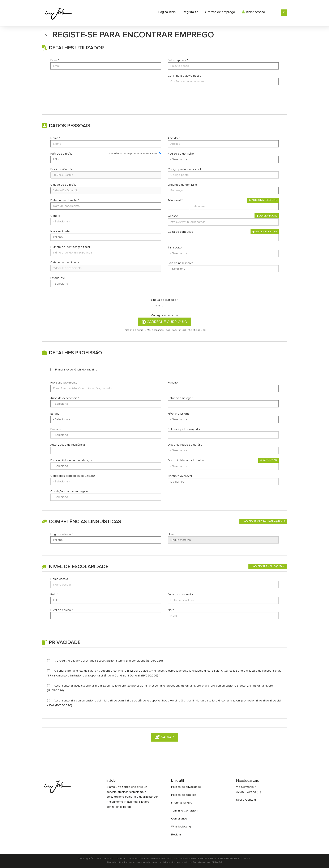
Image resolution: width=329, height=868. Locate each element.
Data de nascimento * (65, 200)
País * (54, 595)
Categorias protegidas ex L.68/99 (73, 476)
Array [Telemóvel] (179, 206)
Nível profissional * (180, 414)
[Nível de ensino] (106, 616)
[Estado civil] (106, 284)
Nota (171, 610)
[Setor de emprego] (223, 404)
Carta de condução (180, 232)
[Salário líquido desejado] (223, 435)
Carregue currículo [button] (164, 322)
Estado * (56, 414)
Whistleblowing (181, 827)
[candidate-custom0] (106, 268)
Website (173, 216)
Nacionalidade (60, 231)
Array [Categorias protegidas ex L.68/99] (106, 482)
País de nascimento (181, 263)
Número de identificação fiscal (70, 247)
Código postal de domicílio (185, 169)
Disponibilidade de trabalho (186, 460)
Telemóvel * (175, 200)
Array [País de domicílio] (106, 159)
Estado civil (58, 278)
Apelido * (174, 138)
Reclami (176, 835)
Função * (174, 383)
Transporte (175, 248)
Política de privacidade (186, 787)
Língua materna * (61, 534)
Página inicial (167, 12)
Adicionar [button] (268, 460)
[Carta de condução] (223, 238)
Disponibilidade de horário (185, 445)
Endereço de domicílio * (183, 185)
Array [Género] (106, 222)
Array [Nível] (223, 540)
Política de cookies (184, 795)
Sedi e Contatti (246, 800)
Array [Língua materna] (106, 540)
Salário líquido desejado (184, 429)
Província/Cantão (62, 169)
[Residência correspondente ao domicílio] (160, 153)
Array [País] (106, 600)
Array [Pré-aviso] (106, 435)
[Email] (106, 66)
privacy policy (80, 661)
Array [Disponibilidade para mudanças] (106, 466)
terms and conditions (132, 661)
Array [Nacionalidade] (106, 237)
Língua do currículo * (165, 300)
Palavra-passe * (178, 60)
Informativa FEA (181, 803)
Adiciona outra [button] (265, 232)
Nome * (55, 138)
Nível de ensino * (62, 610)
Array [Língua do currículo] (165, 306)
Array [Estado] (106, 419)
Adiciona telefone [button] (263, 200)
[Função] (223, 388)
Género (55, 216)
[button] (46, 35)
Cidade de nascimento (65, 263)
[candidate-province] (106, 175)
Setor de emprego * (181, 398)
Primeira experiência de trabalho (76, 370)
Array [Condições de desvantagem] (106, 497)
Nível (171, 534)
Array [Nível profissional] (223, 419)
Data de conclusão (180, 595)
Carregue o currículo (164, 315)
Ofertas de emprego (220, 12)
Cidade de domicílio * (64, 185)
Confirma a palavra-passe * (185, 76)
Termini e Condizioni (185, 811)
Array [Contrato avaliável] (223, 482)
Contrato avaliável (180, 476)
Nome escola (59, 579)
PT (284, 12)
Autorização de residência (68, 445)
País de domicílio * (62, 154)
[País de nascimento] (223, 269)
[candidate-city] (106, 190)
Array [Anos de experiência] (106, 404)
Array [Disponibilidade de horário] (223, 450)
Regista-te (191, 12)
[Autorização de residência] (106, 450)
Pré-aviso (56, 429)
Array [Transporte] (223, 253)
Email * (55, 60)
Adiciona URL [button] (267, 216)
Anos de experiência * (65, 398)
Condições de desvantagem (69, 491)
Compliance (179, 819)
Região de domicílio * (182, 154)
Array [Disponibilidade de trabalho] (223, 466)
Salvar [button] (164, 737)
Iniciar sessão (253, 12)
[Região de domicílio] (223, 159)
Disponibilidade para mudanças (71, 460)
